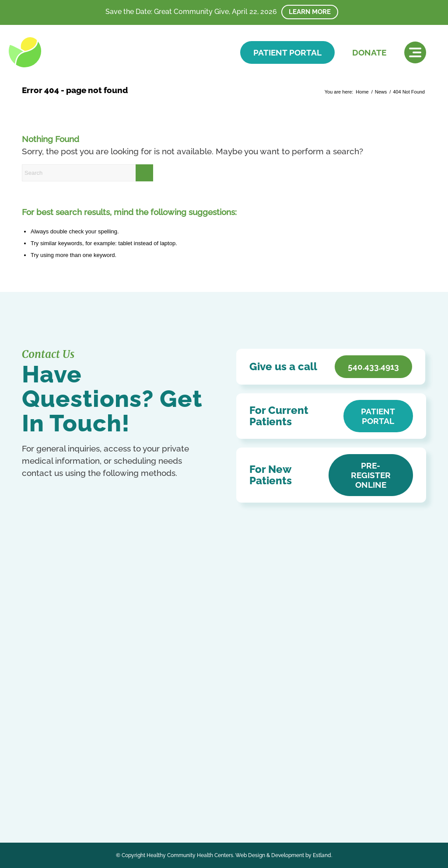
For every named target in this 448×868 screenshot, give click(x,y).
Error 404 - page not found (75, 90)
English (102, 757)
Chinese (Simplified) (65, 757)
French (31, 767)
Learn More (310, 12)
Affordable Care (177, 682)
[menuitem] (415, 52)
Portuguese (37, 776)
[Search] (87, 173)
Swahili (106, 776)
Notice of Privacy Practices (194, 644)
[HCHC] (69, 52)
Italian (71, 767)
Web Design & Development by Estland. (284, 855)
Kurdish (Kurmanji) (104, 767)
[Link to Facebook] (30, 736)
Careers (165, 695)
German (51, 767)
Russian (63, 776)
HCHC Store (172, 708)
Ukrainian (34, 786)
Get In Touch (66, 680)
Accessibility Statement (189, 657)
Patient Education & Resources (201, 670)
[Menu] (415, 52)
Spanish (85, 776)
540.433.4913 (62, 662)
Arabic (30, 757)
